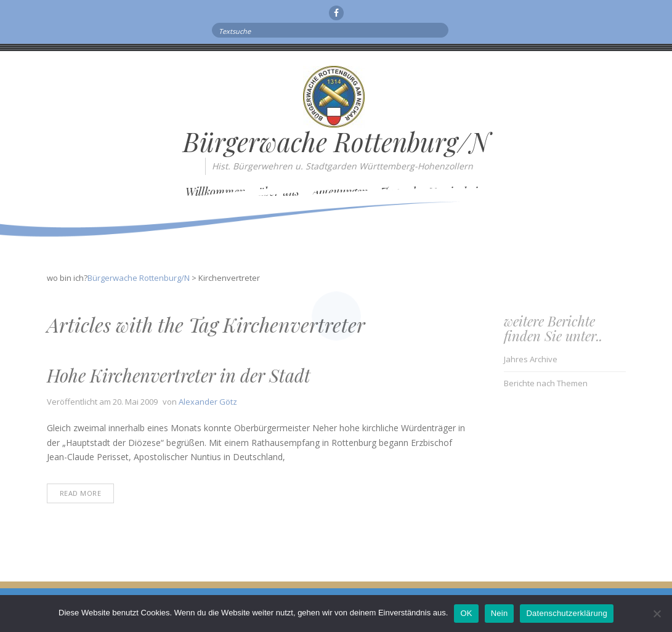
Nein (500, 613)
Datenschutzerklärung (566, 613)
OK (466, 613)
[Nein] (657, 614)
